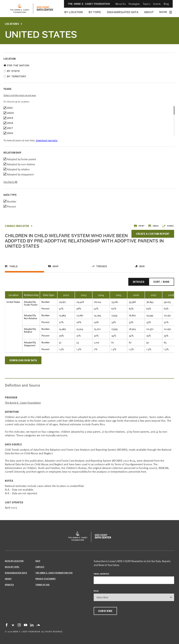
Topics (147, 4)
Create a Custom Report (153, 234)
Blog (166, 4)
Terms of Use (43, 585)
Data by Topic (12, 567)
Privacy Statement (46, 579)
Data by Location (14, 561)
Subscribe (105, 611)
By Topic (95, 12)
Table (13, 266)
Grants (157, 4)
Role (96, 591)
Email (153, 226)
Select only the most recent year (20, 95)
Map (56, 266)
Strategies (134, 4)
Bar (142, 266)
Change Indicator (17, 226)
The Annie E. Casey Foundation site (54, 573)
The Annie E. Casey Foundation (89, 4)
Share (168, 226)
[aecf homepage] (20, 9)
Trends (102, 266)
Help (38, 561)
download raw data (47, 140)
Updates (9, 585)
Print (139, 226)
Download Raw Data (23, 360)
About (149, 12)
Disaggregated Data (123, 12)
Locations (12, 24)
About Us (121, 4)
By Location (74, 12)
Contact (40, 567)
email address (102, 574)
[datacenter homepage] (45, 9)
